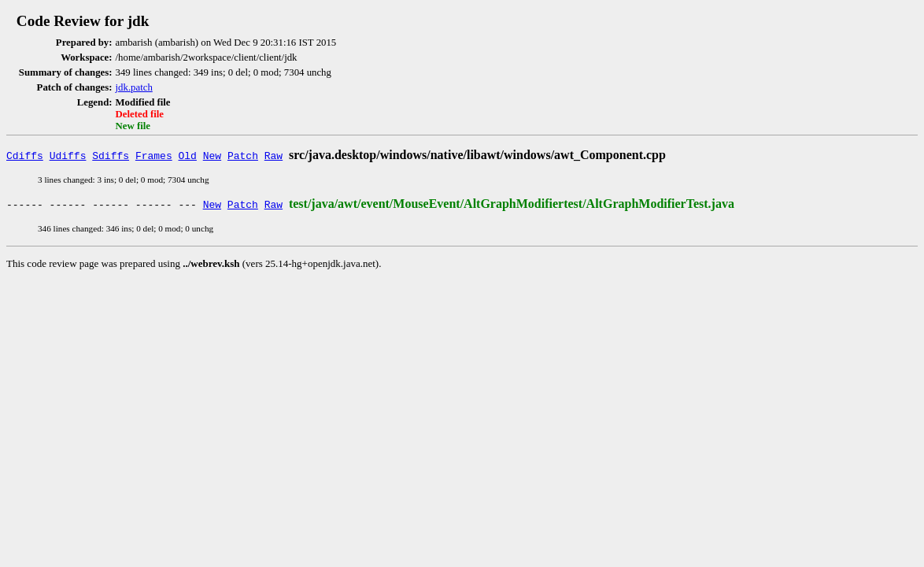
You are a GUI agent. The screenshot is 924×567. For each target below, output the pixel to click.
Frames (154, 155)
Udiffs (68, 155)
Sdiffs (111, 155)
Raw (274, 155)
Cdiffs (25, 155)
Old (188, 155)
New (212, 155)
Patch (243, 155)
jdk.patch (134, 87)
